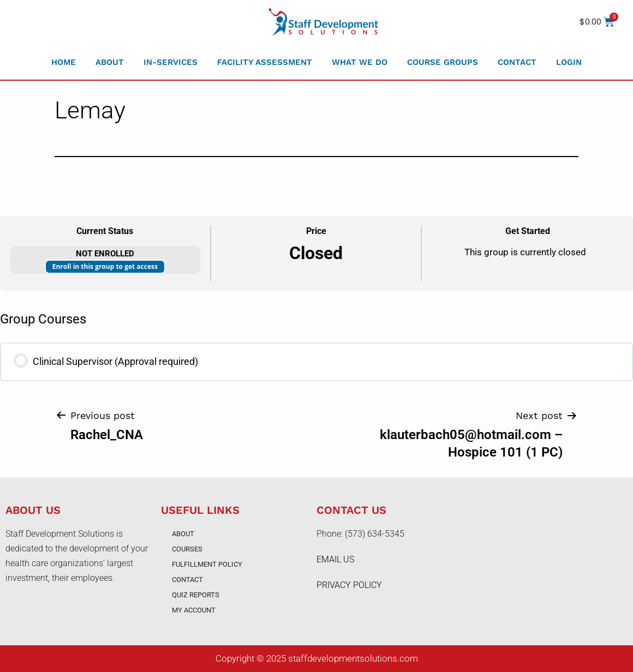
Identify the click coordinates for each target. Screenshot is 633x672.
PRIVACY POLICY (349, 585)
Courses (187, 549)
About (110, 62)
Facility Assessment (265, 62)
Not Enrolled (105, 254)
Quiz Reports (196, 595)
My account (194, 610)
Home (64, 62)
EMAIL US (335, 559)
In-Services (171, 62)
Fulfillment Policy (207, 564)
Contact (517, 62)
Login (569, 62)
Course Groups (443, 62)
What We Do (360, 62)
